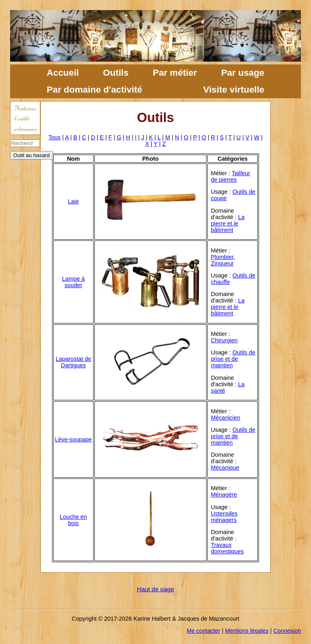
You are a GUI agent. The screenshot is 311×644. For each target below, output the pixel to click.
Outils (116, 73)
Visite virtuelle (234, 90)
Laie (73, 201)
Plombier (222, 257)
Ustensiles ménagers (224, 517)
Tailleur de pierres (231, 176)
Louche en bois (73, 520)
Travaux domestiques (228, 548)
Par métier (175, 73)
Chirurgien (224, 340)
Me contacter (204, 631)
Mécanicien (226, 418)
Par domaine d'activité (95, 90)
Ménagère (224, 495)
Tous (54, 137)
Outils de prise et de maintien (233, 359)
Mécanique (225, 468)
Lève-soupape (73, 439)
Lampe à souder (73, 282)
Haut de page (155, 589)
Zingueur (222, 263)
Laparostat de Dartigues (73, 362)
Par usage (243, 73)
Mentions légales (247, 631)
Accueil (63, 73)
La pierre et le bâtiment (228, 224)
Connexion (287, 631)
